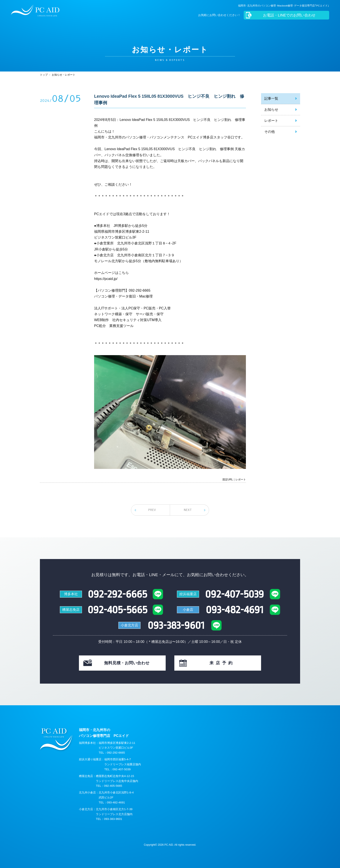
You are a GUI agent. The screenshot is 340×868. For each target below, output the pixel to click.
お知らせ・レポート (64, 75)
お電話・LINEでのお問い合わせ (289, 15)
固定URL (228, 480)
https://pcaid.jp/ (106, 279)
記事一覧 (271, 98)
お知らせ (271, 110)
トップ (44, 75)
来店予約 (222, 663)
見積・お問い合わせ (127, 663)
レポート (271, 121)
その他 (270, 132)
